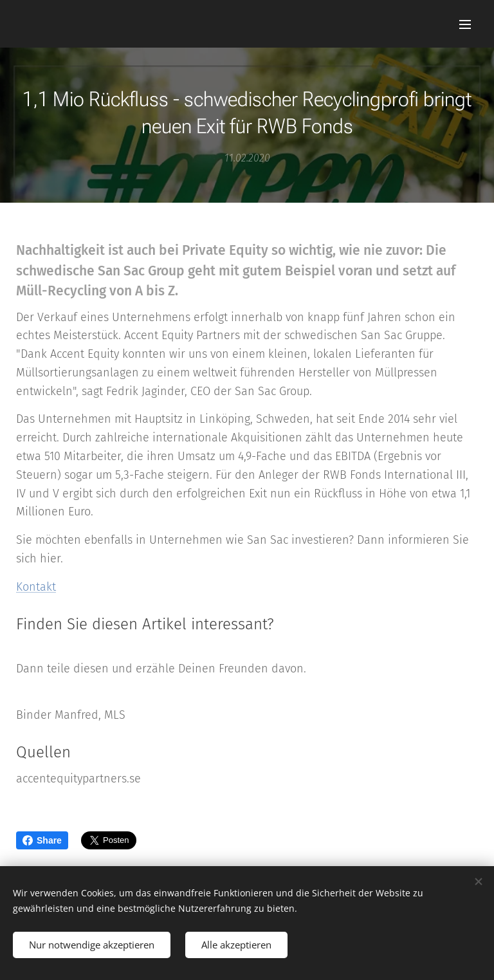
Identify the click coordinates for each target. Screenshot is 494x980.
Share (42, 840)
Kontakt (36, 587)
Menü (465, 24)
